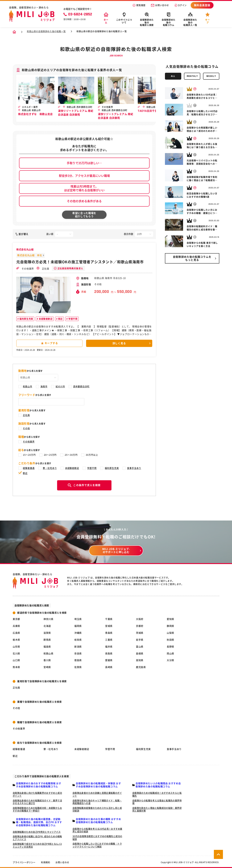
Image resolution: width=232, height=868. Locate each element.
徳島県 (78, 660)
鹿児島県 (141, 667)
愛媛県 (109, 660)
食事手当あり (134, 468)
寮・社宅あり (50, 468)
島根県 (140, 654)
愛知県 (170, 619)
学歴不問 (73, 319)
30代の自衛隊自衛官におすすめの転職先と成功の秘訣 (97, 838)
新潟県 (78, 647)
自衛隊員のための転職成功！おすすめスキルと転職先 (157, 794)
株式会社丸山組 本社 (30, 255)
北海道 (47, 626)
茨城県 (140, 633)
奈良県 (78, 654)
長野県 (170, 647)
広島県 (16, 633)
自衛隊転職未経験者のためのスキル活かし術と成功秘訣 (97, 809)
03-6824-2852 (78, 14)
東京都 (16, 619)
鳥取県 (109, 654)
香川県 (47, 660)
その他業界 (25, 268)
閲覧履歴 (139, 5)
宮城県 (109, 626)
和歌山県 (48, 654)
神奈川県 (48, 619)
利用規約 (45, 862)
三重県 (109, 640)
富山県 (140, 647)
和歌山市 (28, 386)
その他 (26, 428)
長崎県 (109, 667)
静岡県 (170, 626)
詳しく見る (119, 343)
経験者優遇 (29, 468)
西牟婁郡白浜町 (81, 386)
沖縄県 (78, 633)
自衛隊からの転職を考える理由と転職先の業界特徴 (157, 802)
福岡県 (78, 626)
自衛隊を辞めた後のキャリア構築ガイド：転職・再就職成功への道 (97, 802)
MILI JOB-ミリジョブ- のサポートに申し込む (116, 551)
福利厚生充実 (26, 319)
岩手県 (140, 640)
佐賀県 (78, 667)
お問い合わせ (160, 5)
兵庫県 (16, 626)
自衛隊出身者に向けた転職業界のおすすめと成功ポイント (37, 794)
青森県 (109, 633)
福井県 (109, 647)
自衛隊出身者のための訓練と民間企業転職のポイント (97, 794)
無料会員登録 (202, 5)
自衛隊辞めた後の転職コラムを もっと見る (192, 258)
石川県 (16, 654)
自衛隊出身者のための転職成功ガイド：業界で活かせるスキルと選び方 (37, 802)
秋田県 (170, 640)
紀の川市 (60, 386)
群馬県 (47, 640)
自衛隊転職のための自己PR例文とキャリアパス (37, 832)
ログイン (181, 5)
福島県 (47, 647)
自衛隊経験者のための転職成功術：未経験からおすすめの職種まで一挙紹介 (37, 809)
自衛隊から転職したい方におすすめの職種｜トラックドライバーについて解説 (97, 845)
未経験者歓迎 (45, 319)
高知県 (140, 660)
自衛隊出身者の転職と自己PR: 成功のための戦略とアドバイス (37, 838)
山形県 (16, 647)
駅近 (60, 319)
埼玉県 (78, 619)
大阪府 (140, 619)
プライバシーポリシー (24, 862)
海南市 (44, 386)
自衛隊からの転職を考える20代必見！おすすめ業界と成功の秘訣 (97, 830)
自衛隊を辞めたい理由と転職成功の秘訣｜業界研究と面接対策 (157, 809)
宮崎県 (47, 667)
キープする (49, 343)
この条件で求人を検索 (84, 485)
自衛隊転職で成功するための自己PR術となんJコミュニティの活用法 (37, 845)
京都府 (140, 626)
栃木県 (16, 640)
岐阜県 (78, 640)
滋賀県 (47, 633)
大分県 (170, 660)
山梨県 (170, 633)
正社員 (43, 268)
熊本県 (16, 667)
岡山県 (170, 654)
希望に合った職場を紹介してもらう (84, 215)
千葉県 (109, 619)
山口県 (16, 660)
